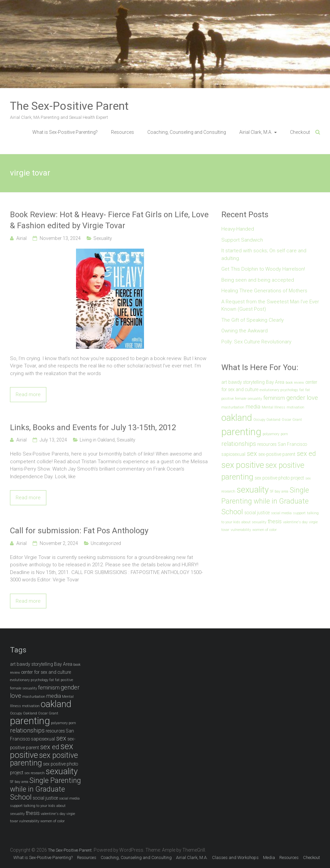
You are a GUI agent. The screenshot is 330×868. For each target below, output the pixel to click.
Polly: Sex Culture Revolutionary (256, 342)
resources (267, 444)
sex (252, 454)
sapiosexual (233, 454)
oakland (237, 418)
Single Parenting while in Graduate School (265, 501)
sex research (34, 773)
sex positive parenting (44, 759)
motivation (295, 407)
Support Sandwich (242, 240)
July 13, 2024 (53, 440)
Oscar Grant (292, 420)
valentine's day (295, 522)
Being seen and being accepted (258, 280)
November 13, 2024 (60, 238)
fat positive (64, 680)
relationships (239, 444)
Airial (21, 238)
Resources (122, 132)
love (312, 398)
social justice (257, 513)
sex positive (243, 465)
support (299, 513)
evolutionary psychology (279, 390)
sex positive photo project (279, 478)
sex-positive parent (277, 454)
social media (281, 513)
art (224, 382)
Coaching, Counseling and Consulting (187, 132)
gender (296, 398)
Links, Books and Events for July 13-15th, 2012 (93, 427)
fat (302, 390)
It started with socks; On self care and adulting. (264, 254)
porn (284, 434)
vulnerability (241, 530)
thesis (275, 521)
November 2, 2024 (59, 543)
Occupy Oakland (267, 420)
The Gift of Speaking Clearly (252, 320)
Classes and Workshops (235, 857)
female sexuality (248, 399)
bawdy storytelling (246, 382)
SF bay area (279, 491)
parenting (241, 432)
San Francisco (292, 444)
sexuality (253, 490)
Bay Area (275, 382)
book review (295, 383)
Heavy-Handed (238, 229)
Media (269, 857)
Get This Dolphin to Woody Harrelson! (263, 269)
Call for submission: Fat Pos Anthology (79, 531)
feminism (274, 398)
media (253, 407)
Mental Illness (273, 407)
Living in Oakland (97, 440)
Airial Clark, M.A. (256, 132)
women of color (264, 530)
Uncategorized (106, 543)
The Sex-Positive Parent (69, 106)
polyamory (271, 434)
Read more (28, 394)
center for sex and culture (46, 672)
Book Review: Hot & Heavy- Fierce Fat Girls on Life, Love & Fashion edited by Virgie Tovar (109, 220)
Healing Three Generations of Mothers (264, 291)
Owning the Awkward (244, 331)
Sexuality (103, 238)
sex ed (306, 454)
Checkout (300, 132)
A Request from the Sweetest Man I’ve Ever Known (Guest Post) (270, 306)
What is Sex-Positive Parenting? (65, 132)
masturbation (233, 407)
